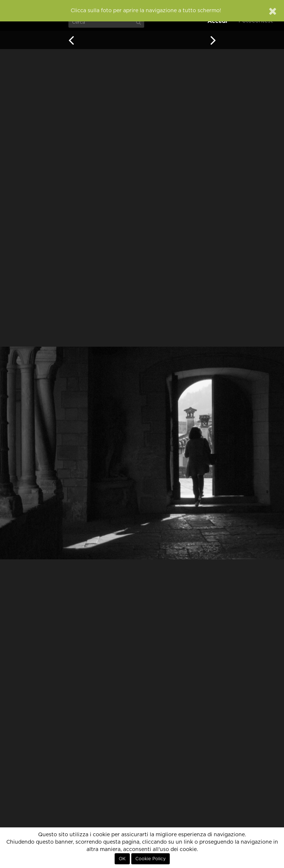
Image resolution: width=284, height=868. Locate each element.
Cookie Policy (151, 859)
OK (122, 859)
